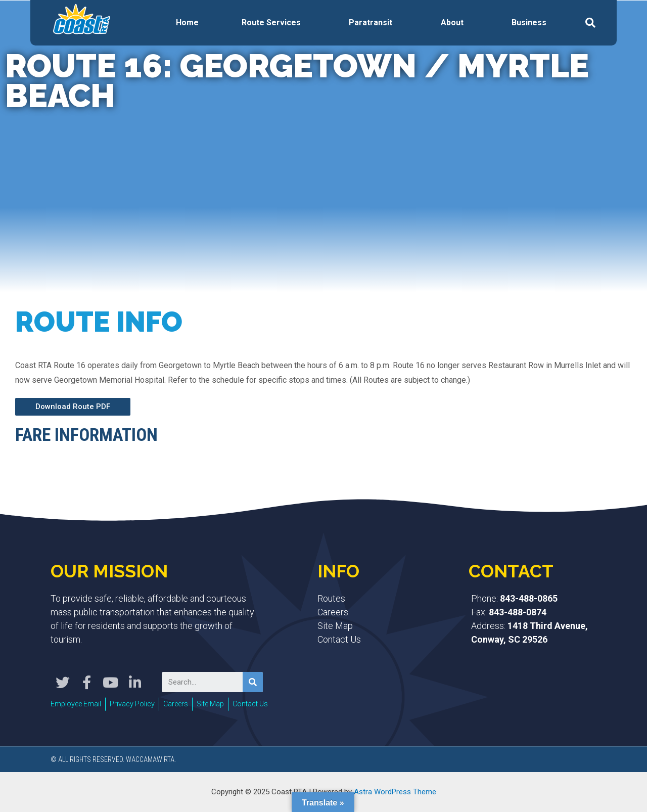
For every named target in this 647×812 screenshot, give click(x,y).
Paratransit (371, 22)
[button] (73, 407)
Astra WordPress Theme (395, 791)
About (452, 22)
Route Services (271, 22)
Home (187, 22)
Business (529, 22)
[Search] (253, 682)
